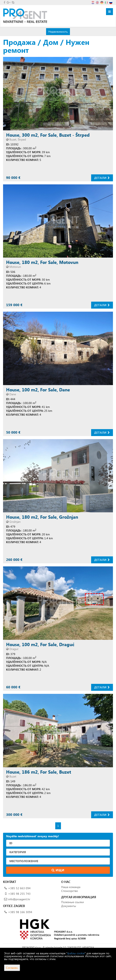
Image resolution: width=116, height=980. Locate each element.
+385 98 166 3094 (20, 912)
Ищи (58, 870)
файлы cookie (76, 953)
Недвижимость (58, 31)
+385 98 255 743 (19, 894)
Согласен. (12, 968)
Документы (69, 906)
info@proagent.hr (19, 899)
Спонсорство (70, 891)
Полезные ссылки (72, 902)
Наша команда (71, 887)
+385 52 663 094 (19, 888)
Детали (102, 178)
